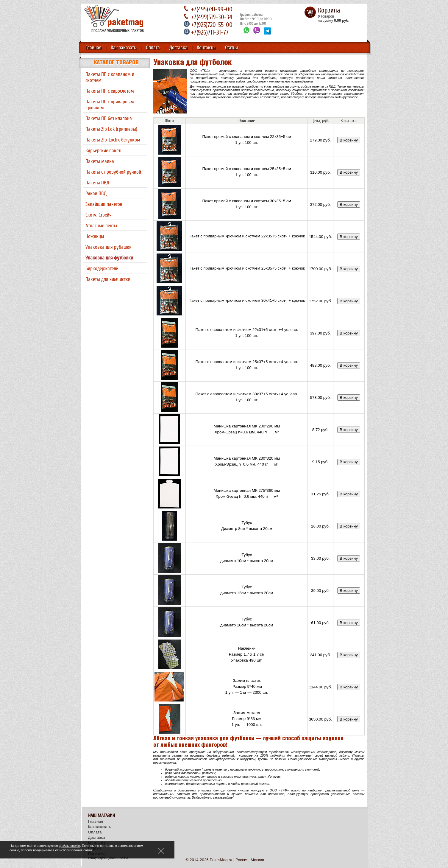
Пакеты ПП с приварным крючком (110, 105)
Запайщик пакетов (104, 204)
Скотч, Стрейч (99, 215)
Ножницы (95, 237)
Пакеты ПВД (97, 183)
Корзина (329, 10)
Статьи (231, 48)
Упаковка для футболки (109, 258)
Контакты (206, 48)
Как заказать (124, 48)
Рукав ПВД (96, 194)
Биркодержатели (102, 269)
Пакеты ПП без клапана (109, 119)
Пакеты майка (100, 161)
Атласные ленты (101, 226)
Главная (93, 48)
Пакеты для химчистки (108, 279)
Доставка (178, 48)
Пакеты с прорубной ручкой (113, 172)
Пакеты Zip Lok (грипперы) (111, 129)
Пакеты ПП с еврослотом (110, 91)
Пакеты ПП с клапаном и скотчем (110, 77)
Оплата (153, 48)
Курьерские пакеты (104, 151)
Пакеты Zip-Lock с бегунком (113, 140)
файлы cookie (70, 846)
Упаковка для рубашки (109, 247)
